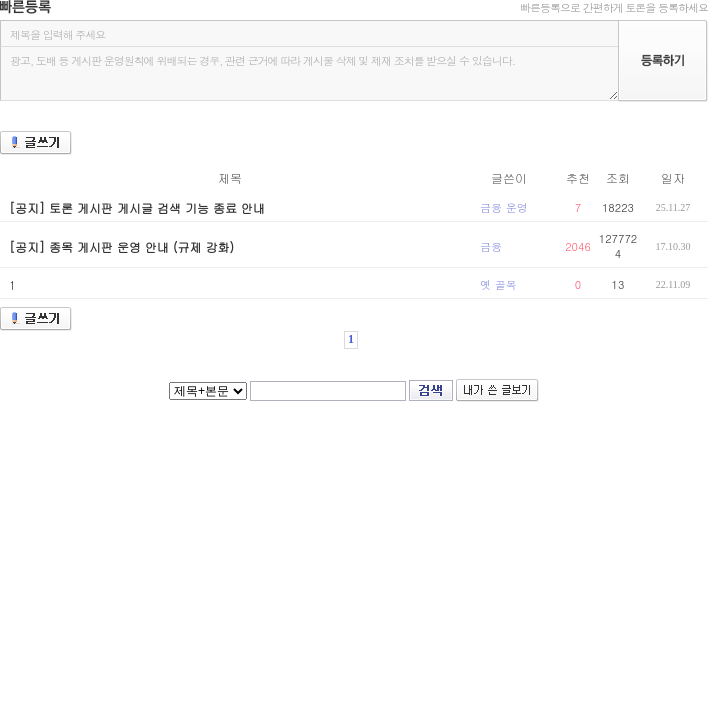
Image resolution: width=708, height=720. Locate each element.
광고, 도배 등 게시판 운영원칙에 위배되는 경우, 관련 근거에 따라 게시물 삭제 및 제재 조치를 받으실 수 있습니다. (309, 73)
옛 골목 (498, 284)
